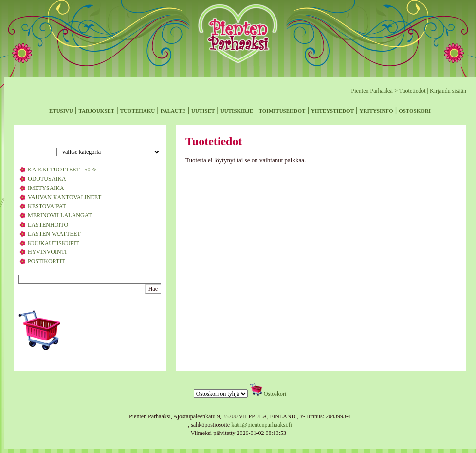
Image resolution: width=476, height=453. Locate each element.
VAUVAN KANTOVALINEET (64, 197)
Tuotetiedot (412, 91)
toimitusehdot (282, 110)
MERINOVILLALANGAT (60, 215)
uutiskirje (237, 110)
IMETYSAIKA (46, 188)
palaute (173, 110)
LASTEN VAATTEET (54, 234)
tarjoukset (96, 110)
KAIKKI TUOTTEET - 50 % (62, 170)
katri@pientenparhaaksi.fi (262, 425)
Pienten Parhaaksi (372, 91)
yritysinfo (376, 110)
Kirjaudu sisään (448, 91)
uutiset (203, 110)
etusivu (61, 110)
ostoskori (415, 110)
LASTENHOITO (48, 225)
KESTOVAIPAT (47, 206)
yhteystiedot (332, 110)
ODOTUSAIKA (47, 179)
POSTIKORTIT (46, 261)
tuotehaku (138, 110)
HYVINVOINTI (47, 252)
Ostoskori (275, 394)
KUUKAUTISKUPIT (53, 243)
